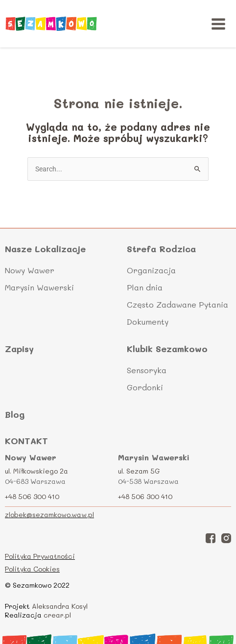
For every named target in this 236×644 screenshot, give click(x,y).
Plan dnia (145, 287)
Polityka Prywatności (40, 556)
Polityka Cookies (32, 569)
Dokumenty (148, 322)
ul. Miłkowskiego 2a (36, 471)
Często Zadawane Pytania (177, 304)
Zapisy (19, 349)
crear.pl (57, 615)
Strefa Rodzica (161, 249)
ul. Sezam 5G (139, 471)
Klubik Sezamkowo (167, 349)
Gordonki (145, 387)
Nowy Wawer (30, 270)
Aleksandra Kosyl (60, 606)
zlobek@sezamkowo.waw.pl (49, 514)
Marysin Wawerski (39, 287)
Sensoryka (147, 370)
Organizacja (151, 270)
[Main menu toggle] (219, 24)
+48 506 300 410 (32, 496)
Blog (15, 414)
